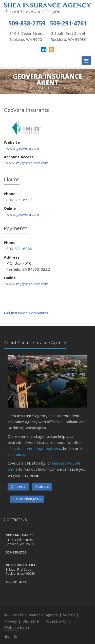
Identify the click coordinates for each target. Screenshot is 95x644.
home (29, 448)
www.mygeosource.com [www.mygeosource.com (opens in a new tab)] (27, 163)
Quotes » (18, 487)
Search (69, 615)
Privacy (11, 621)
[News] (52, 49)
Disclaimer (31, 621)
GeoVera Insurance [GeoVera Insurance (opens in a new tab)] (26, 128)
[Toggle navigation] (86, 60)
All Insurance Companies (26, 313)
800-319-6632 (19, 200)
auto (18, 448)
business (53, 448)
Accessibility (56, 621)
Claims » (42, 487)
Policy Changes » (27, 499)
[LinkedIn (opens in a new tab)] (44, 49)
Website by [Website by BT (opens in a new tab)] (17, 627)
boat (40, 448)
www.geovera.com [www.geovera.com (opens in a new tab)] (23, 148)
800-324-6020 (19, 249)
